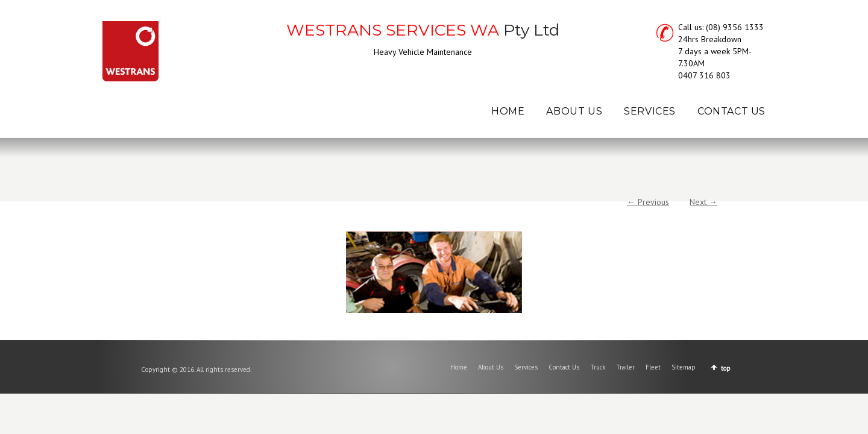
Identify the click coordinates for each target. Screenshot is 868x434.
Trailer (625, 367)
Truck (598, 367)
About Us (491, 367)
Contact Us (564, 367)
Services (526, 367)
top (726, 368)
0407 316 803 (704, 75)
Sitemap (684, 367)
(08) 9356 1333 (735, 27)
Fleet (653, 367)
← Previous (648, 202)
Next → (703, 202)
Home (459, 367)
